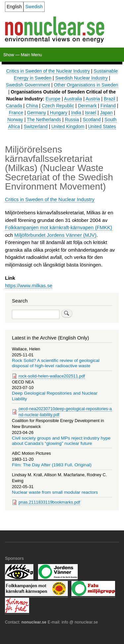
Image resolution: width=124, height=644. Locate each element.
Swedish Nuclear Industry (82, 78)
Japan (106, 113)
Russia (72, 120)
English (14, 7)
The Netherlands (44, 120)
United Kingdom (68, 126)
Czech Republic (58, 106)
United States (102, 126)
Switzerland (36, 126)
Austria (93, 99)
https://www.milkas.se (29, 286)
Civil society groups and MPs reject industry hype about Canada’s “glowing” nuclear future (61, 441)
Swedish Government (28, 85)
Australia (73, 99)
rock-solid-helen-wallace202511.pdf (52, 376)
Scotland (92, 120)
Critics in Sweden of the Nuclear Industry (48, 71)
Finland (108, 106)
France (16, 113)
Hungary (58, 113)
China (32, 106)
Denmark (87, 106)
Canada (14, 106)
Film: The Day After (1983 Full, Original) (52, 465)
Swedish (34, 7)
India (76, 113)
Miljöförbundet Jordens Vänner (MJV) (55, 235)
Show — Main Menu (23, 55)
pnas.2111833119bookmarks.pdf (49, 502)
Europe (53, 99)
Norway (15, 120)
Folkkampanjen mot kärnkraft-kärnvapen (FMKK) (59, 227)
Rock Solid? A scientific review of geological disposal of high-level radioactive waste (56, 363)
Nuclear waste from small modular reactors (55, 492)
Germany (37, 113)
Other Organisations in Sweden (86, 85)
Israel (91, 113)
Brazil (110, 99)
